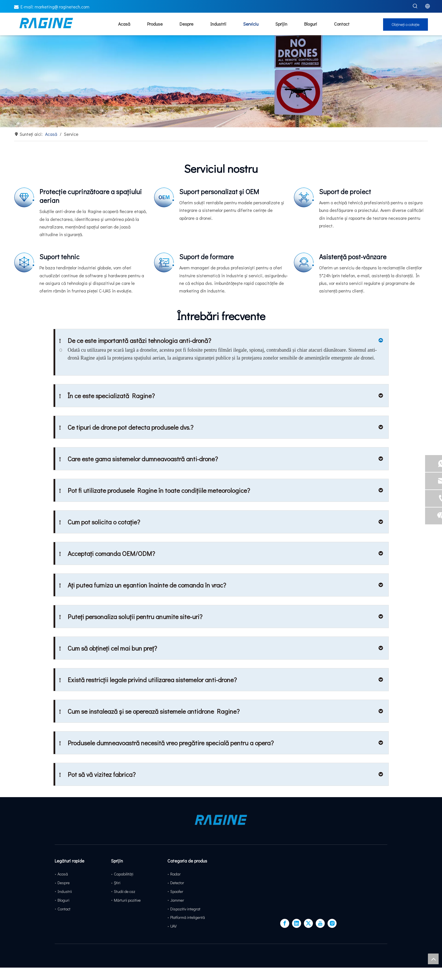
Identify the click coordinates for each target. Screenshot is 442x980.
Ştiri (117, 883)
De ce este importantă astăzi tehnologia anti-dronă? (135, 340)
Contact (64, 909)
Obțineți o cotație (405, 38)
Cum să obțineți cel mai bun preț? (108, 648)
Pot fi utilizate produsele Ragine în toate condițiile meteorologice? (155, 490)
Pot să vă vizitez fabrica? (97, 774)
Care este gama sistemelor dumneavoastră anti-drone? (139, 459)
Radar (175, 874)
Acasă (63, 874)
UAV (174, 926)
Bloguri (63, 900)
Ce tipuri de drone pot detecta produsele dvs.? (126, 427)
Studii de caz (125, 891)
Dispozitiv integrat (185, 909)
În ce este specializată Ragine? (107, 396)
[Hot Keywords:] (415, 6)
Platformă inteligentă (188, 917)
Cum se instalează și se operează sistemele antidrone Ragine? (149, 711)
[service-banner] (221, 95)
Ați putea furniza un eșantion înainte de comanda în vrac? (143, 585)
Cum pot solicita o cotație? (100, 522)
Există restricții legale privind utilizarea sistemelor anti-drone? (148, 680)
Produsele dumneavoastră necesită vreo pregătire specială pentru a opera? (166, 743)
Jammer (177, 900)
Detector (177, 883)
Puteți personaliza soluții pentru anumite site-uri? (131, 617)
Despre (64, 883)
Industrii (65, 891)
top (433, 959)
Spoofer (177, 891)
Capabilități (124, 874)
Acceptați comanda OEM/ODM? (107, 553)
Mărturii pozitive (127, 900)
